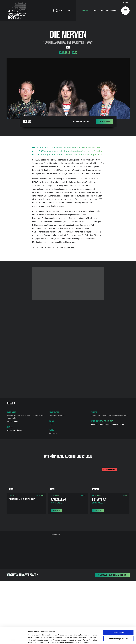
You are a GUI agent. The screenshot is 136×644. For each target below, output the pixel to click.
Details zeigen (112, 640)
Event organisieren (109, 11)
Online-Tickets (104, 121)
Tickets (95, 11)
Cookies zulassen (118, 616)
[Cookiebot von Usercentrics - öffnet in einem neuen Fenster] (14, 640)
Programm (85, 11)
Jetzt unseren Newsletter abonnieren (112, 575)
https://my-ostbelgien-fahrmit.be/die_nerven (108, 424)
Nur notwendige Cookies (118, 622)
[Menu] (125, 11)
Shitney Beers (70, 247)
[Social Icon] (53, 11)
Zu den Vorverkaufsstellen (80, 122)
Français (125, 3)
